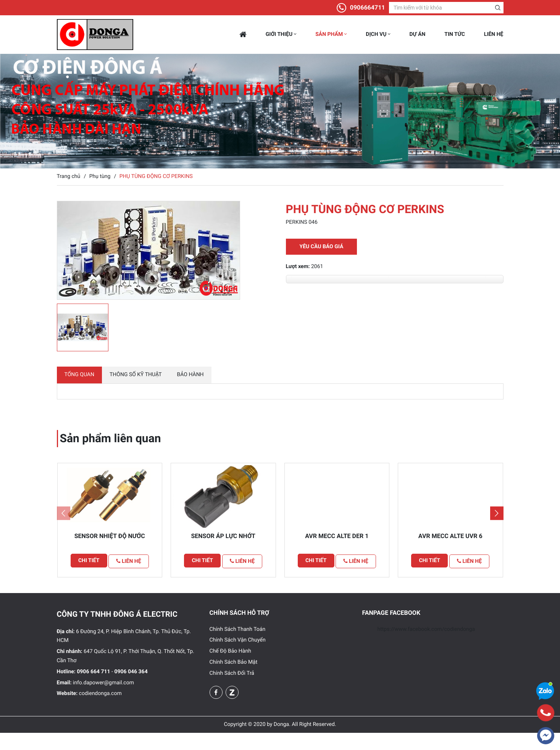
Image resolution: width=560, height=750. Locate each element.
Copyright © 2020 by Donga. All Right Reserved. (280, 741)
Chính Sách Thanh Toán (238, 647)
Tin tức (455, 34)
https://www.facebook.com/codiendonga (426, 647)
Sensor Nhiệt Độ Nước (110, 554)
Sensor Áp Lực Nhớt (223, 554)
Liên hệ (494, 34)
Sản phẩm (331, 34)
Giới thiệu (281, 34)
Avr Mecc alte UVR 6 (450, 554)
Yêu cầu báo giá (322, 247)
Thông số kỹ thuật (136, 379)
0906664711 (368, 7)
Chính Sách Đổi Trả (232, 690)
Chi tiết (87, 579)
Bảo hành (190, 379)
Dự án (417, 34)
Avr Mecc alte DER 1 (337, 554)
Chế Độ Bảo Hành (230, 668)
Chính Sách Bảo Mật (234, 679)
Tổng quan (79, 379)
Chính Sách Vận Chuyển (238, 657)
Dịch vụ (378, 34)
